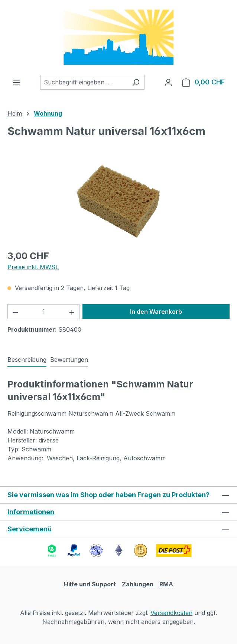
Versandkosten (171, 613)
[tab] (27, 360)
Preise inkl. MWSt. (33, 267)
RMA (166, 584)
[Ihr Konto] (168, 82)
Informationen (31, 512)
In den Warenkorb (156, 312)
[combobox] (84, 82)
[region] (118, 201)
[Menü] (16, 82)
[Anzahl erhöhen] (72, 312)
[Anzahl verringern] (15, 312)
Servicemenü (30, 529)
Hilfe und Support (90, 584)
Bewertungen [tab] (69, 360)
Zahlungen (138, 584)
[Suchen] (136, 82)
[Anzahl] (44, 312)
